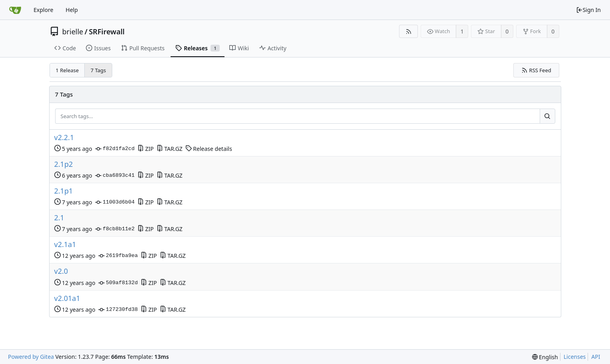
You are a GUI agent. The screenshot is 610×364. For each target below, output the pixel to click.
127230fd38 (118, 310)
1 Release (67, 70)
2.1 (59, 218)
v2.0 (61, 271)
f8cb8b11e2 (115, 229)
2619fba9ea (118, 256)
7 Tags (98, 70)
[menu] (545, 357)
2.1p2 (64, 164)
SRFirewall (107, 32)
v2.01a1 (67, 298)
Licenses (575, 357)
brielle (73, 32)
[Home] (15, 10)
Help (72, 10)
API (596, 357)
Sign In (588, 10)
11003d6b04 (115, 202)
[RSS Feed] (408, 31)
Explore (43, 10)
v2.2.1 (64, 137)
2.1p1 (64, 191)
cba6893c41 (115, 176)
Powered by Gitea (31, 357)
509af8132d (118, 283)
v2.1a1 (65, 244)
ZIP (146, 149)
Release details (209, 149)
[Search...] (547, 116)
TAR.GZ (170, 149)
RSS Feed (536, 70)
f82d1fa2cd (115, 149)
